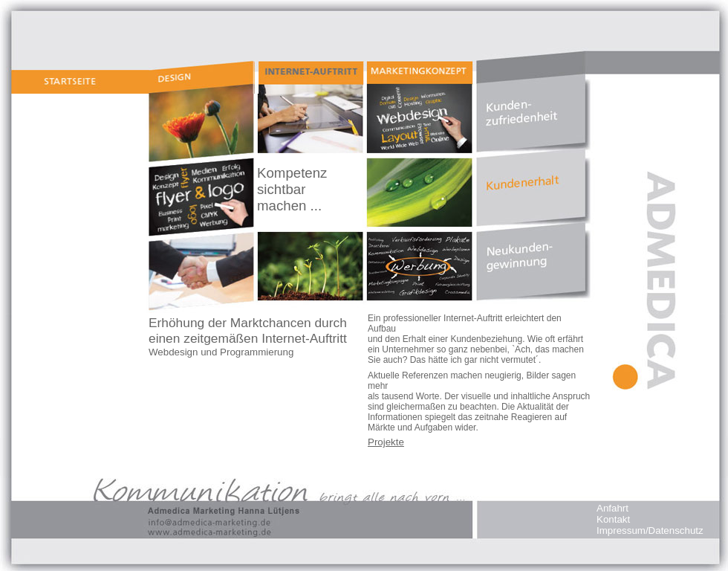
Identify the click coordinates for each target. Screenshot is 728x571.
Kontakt (613, 519)
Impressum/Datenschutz (650, 530)
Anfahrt (612, 508)
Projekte (386, 442)
